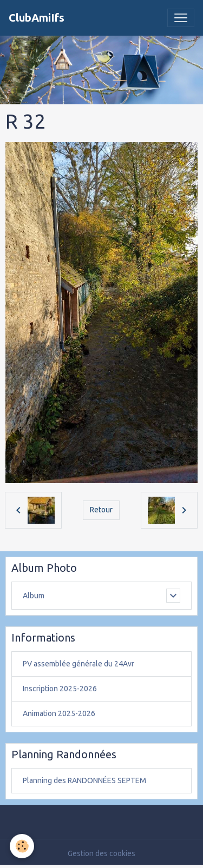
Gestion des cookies (101, 853)
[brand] (37, 18)
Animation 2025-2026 (59, 713)
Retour (101, 510)
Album (34, 596)
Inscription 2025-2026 (60, 689)
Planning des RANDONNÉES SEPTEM (84, 780)
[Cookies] (22, 846)
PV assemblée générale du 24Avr (78, 664)
